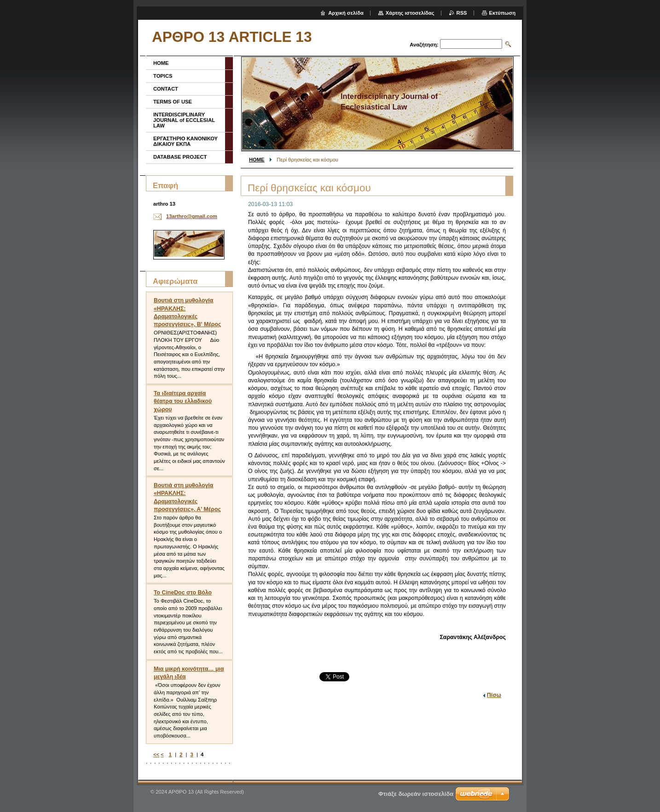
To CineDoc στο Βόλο (183, 593)
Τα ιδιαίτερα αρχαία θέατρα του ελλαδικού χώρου (183, 401)
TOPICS (163, 76)
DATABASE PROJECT (180, 157)
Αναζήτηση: (424, 45)
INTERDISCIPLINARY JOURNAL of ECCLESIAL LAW (184, 120)
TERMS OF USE (173, 102)
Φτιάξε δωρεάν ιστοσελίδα (416, 794)
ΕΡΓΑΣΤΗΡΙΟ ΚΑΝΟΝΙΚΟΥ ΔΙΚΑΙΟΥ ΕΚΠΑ (185, 141)
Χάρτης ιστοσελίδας (410, 13)
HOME (257, 160)
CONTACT (166, 89)
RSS (462, 13)
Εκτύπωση (502, 13)
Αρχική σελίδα (346, 13)
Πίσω (494, 695)
